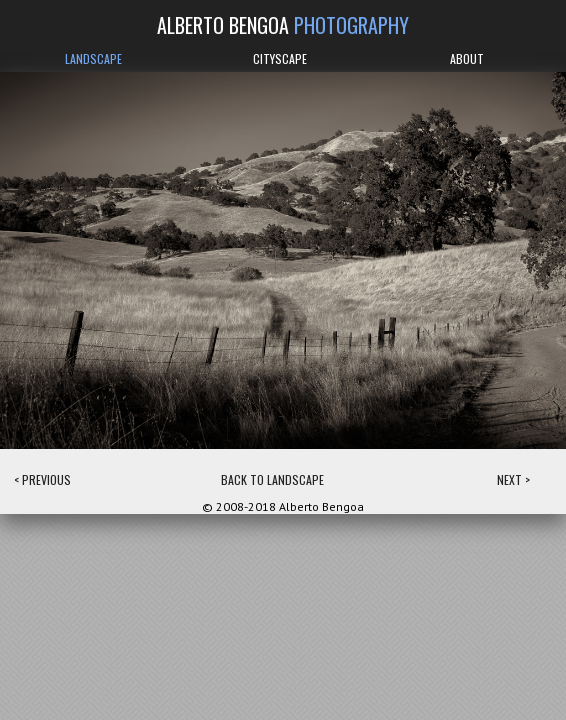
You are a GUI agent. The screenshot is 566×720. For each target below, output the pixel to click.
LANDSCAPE (93, 58)
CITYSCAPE (280, 58)
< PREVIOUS (42, 479)
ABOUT (467, 58)
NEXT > (513, 479)
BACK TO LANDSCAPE (272, 479)
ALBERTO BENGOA (283, 25)
